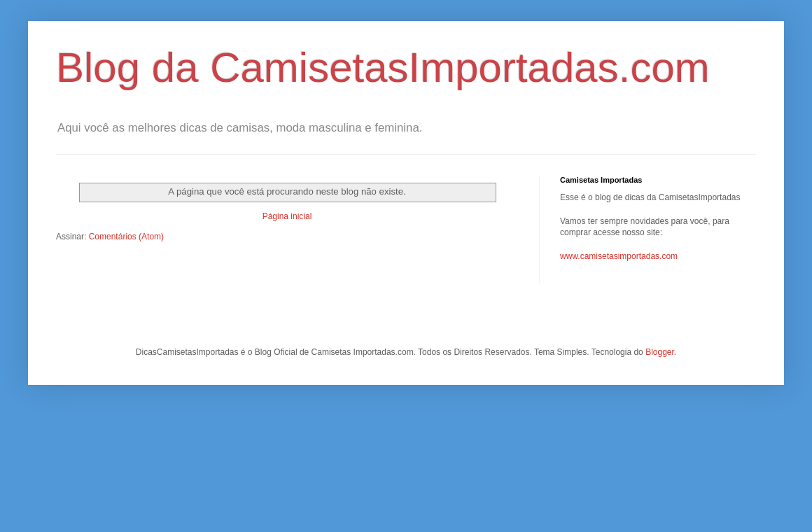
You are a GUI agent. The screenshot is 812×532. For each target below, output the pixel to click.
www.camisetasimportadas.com (619, 256)
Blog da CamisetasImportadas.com (383, 68)
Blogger (660, 352)
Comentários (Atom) (126, 237)
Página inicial (287, 216)
